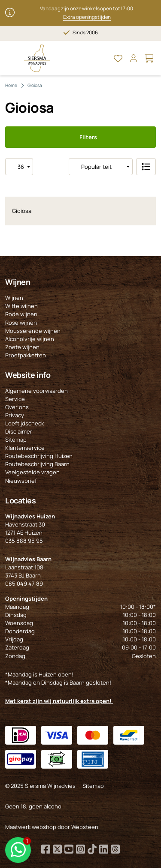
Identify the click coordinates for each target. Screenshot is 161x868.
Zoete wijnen (22, 347)
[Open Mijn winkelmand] (149, 58)
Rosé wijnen (21, 323)
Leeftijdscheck (24, 423)
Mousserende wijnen (33, 331)
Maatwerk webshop (31, 827)
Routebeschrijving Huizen (39, 456)
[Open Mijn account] (134, 58)
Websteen (85, 827)
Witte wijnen (21, 306)
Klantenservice (25, 448)
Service (15, 399)
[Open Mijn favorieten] (118, 58)
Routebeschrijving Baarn (37, 464)
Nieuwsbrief (21, 481)
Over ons (17, 407)
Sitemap (16, 440)
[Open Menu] (12, 58)
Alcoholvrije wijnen (30, 339)
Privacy (15, 415)
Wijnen (14, 298)
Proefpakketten (26, 355)
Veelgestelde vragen (32, 472)
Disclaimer (19, 431)
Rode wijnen (21, 314)
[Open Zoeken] (103, 58)
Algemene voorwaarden (36, 391)
